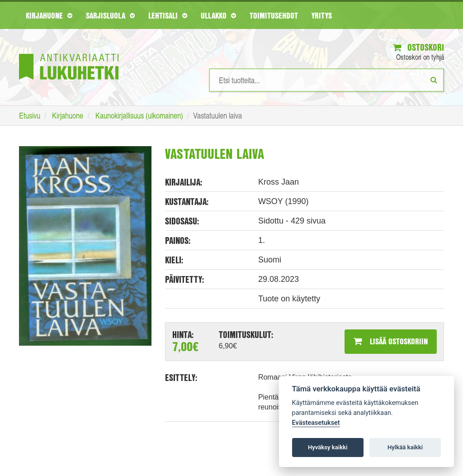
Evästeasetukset (316, 423)
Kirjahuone (49, 15)
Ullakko (218, 15)
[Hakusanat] (326, 80)
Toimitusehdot (274, 15)
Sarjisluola (110, 15)
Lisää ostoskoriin (391, 341)
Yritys (322, 15)
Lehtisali (168, 15)
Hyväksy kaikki (328, 447)
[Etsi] (434, 80)
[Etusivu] (69, 53)
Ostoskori (418, 47)
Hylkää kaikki (405, 447)
